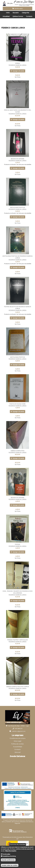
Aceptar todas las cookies (10, 865)
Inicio (8, 13)
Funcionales (6, 854)
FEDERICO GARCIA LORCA (17, 65)
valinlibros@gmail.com (19, 731)
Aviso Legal (17, 741)
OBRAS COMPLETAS (17, 451)
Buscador (16, 13)
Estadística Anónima (9, 856)
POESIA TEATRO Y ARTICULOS (17, 640)
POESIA (17, 544)
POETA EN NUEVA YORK (17, 404)
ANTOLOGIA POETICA (18, 208)
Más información (11, 851)
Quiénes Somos (18, 16)
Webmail (18, 752)
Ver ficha (17, 77)
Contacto (29, 16)
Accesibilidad (18, 747)
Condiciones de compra (17, 738)
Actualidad (6, 16)
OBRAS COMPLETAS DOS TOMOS (18, 687)
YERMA (17, 63)
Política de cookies (17, 744)
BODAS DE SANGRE (18, 159)
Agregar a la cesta (17, 71)
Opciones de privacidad (17, 844)
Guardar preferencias (8, 860)
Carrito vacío (18, 8)
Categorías (25, 13)
